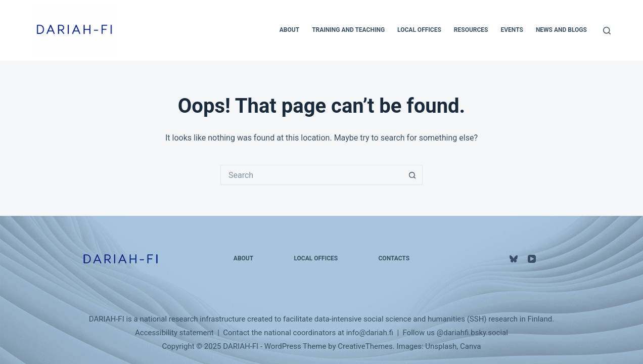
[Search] (607, 31)
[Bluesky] (514, 259)
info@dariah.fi (370, 333)
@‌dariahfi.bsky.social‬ (472, 333)
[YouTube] (532, 259)
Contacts (394, 258)
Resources (471, 30)
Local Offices (419, 30)
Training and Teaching (348, 30)
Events (512, 30)
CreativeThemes (365, 346)
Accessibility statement (174, 333)
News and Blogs (561, 30)
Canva (471, 346)
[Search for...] (311, 175)
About (289, 30)
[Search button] (412, 175)
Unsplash (441, 346)
